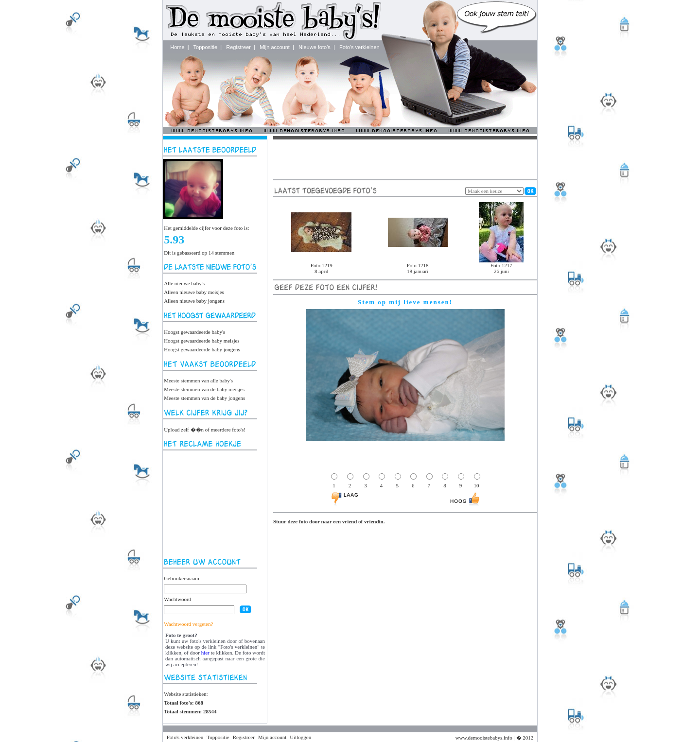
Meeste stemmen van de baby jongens (204, 398)
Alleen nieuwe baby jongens (194, 301)
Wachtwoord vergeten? (188, 624)
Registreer (238, 47)
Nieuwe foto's (315, 47)
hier (205, 653)
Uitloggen (300, 737)
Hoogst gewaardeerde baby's (194, 332)
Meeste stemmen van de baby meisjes (204, 389)
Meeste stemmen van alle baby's (198, 380)
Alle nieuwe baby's (184, 283)
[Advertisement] (212, 504)
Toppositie (206, 47)
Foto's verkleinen (359, 47)
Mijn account (275, 47)
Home (177, 47)
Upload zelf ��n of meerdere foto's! (205, 430)
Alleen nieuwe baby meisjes (194, 292)
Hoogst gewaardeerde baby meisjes (201, 341)
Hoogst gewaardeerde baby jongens (202, 349)
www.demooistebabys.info (484, 738)
